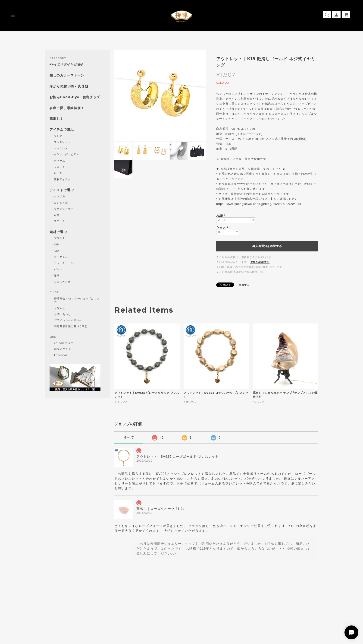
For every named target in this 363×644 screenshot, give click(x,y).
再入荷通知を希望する (267, 246)
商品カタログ (63, 349)
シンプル (59, 196)
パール (58, 269)
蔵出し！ (56, 119)
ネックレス (61, 148)
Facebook (61, 355)
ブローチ (59, 167)
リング (58, 136)
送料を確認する (260, 262)
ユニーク (59, 221)
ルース (58, 173)
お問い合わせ (63, 314)
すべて (129, 438)
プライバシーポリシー (68, 320)
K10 (56, 251)
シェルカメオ (62, 282)
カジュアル (61, 203)
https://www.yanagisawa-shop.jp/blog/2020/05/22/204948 (259, 204)
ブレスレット (62, 142)
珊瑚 (57, 276)
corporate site (64, 343)
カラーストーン (64, 263)
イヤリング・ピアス (66, 154)
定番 (57, 215)
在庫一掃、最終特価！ (67, 108)
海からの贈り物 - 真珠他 (69, 86)
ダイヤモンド (62, 257)
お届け (221, 215)
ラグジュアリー (64, 209)
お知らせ (60, 308)
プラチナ (59, 238)
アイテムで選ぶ (62, 130)
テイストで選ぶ (62, 190)
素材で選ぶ (58, 232)
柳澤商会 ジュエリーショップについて (77, 300)
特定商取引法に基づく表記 (71, 326)
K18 (56, 244)
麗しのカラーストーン (67, 75)
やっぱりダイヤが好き (67, 65)
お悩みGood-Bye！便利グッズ (75, 97)
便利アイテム (62, 179)
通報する (244, 285)
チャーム (59, 161)
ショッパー (224, 227)
